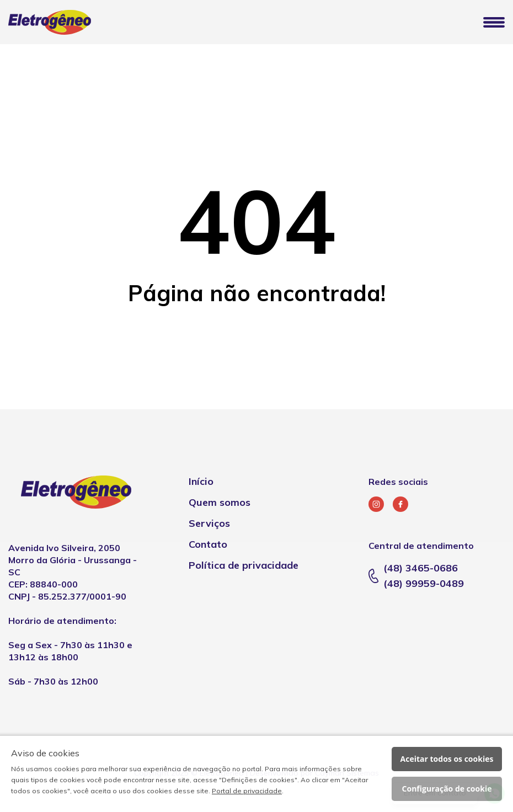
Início (201, 481)
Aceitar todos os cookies (447, 759)
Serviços (209, 523)
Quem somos (220, 502)
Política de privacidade (244, 565)
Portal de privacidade (247, 791)
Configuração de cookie (447, 789)
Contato (208, 544)
